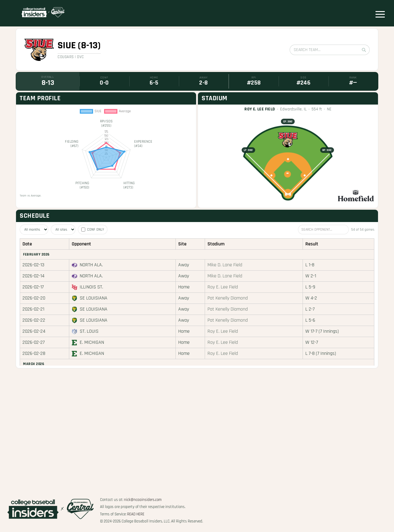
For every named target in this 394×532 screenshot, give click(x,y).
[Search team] (330, 50)
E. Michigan (92, 342)
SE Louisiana (94, 298)
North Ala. (91, 265)
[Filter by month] (34, 230)
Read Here (136, 514)
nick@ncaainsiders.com (143, 500)
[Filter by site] (63, 230)
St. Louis (89, 331)
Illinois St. (91, 287)
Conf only (93, 230)
